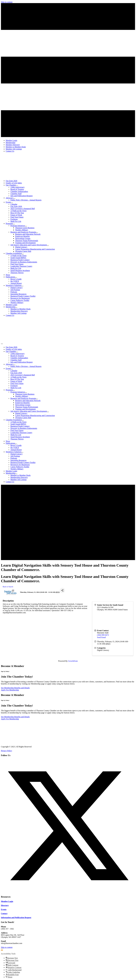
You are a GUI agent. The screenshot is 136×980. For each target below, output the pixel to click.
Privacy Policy (7, 751)
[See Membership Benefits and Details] (15, 688)
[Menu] (2, 344)
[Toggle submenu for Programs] (14, 224)
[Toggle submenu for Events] (12, 203)
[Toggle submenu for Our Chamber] (17, 186)
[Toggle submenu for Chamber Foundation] (23, 254)
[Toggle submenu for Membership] (16, 307)
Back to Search (8, 587)
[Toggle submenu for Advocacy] (14, 199)
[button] (68, 892)
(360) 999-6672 (103, 635)
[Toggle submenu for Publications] (16, 278)
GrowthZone (73, 661)
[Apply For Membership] (10, 690)
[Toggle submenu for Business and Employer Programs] (37, 233)
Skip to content (7, 2)
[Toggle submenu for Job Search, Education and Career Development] (48, 246)
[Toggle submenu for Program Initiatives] (26, 226)
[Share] (62, 590)
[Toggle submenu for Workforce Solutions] (22, 286)
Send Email (101, 637)
